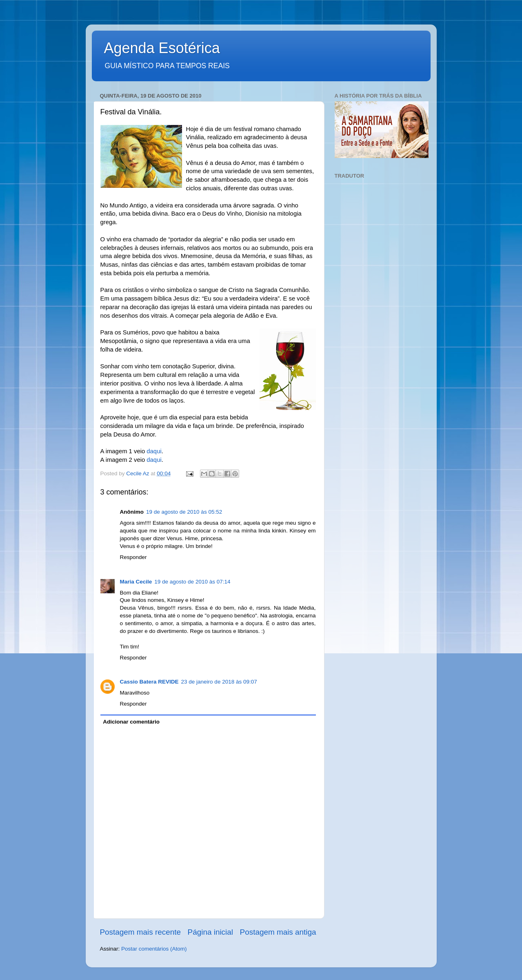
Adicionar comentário (131, 722)
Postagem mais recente (140, 932)
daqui (154, 451)
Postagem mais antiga (278, 932)
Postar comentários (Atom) (154, 949)
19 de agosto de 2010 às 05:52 (184, 512)
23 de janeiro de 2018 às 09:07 (219, 682)
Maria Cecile (136, 582)
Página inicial (210, 932)
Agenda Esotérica (162, 48)
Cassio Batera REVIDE (149, 682)
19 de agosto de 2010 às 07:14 (192, 582)
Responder (133, 557)
